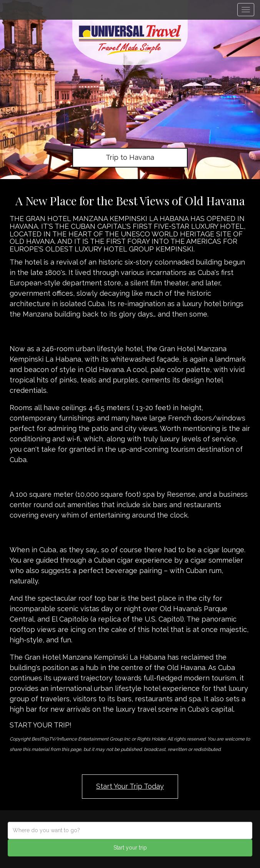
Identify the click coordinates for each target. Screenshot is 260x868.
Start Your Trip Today (130, 786)
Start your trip (130, 848)
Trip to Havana (130, 157)
